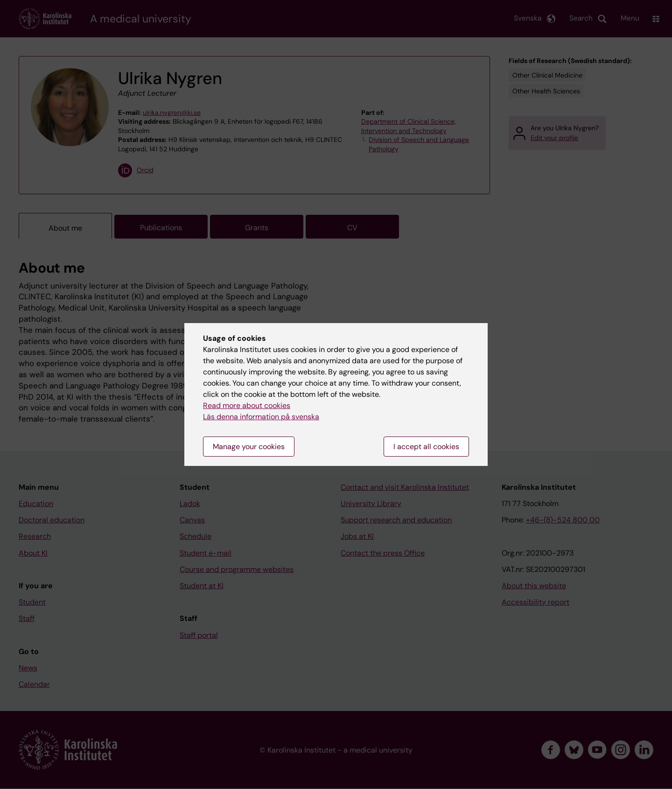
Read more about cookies (247, 405)
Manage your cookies (249, 447)
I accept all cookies (426, 447)
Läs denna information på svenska (261, 417)
